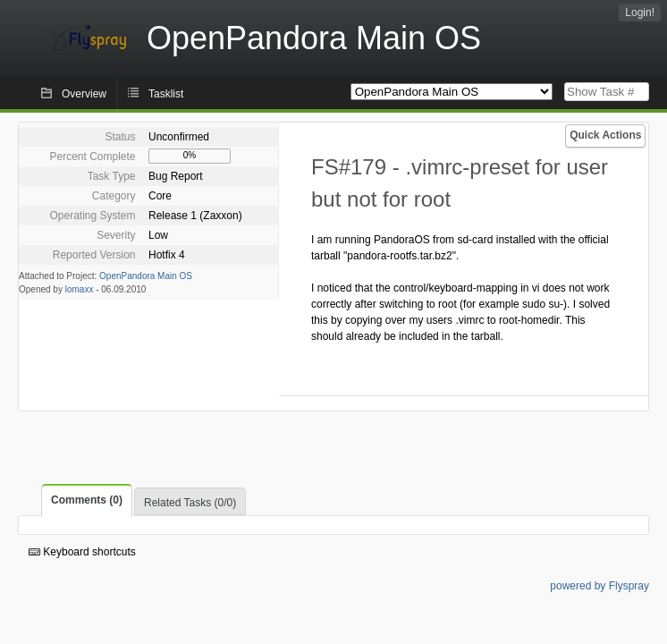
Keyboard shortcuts (82, 552)
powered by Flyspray (599, 586)
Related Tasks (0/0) (190, 503)
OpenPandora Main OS (146, 276)
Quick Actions (605, 135)
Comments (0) (87, 500)
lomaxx (80, 289)
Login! (640, 13)
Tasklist (166, 94)
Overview (84, 94)
